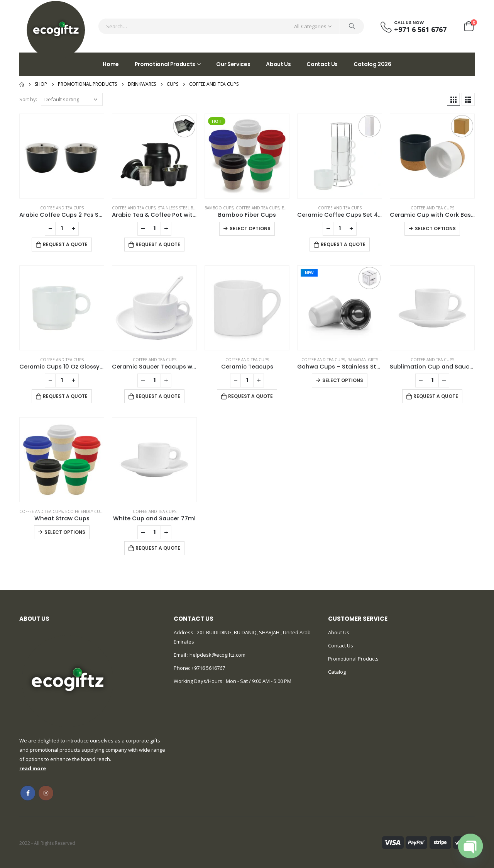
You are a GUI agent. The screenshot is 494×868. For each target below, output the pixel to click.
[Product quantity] (62, 229)
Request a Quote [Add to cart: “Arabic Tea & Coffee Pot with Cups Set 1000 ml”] (158, 244)
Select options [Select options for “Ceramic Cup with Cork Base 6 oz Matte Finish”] (435, 228)
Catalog (337, 672)
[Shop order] (72, 99)
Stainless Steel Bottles (182, 208)
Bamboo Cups (219, 208)
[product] (62, 156)
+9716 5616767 (208, 668)
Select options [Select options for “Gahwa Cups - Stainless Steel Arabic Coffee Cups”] (343, 380)
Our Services (233, 64)
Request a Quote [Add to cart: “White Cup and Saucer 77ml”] (158, 548)
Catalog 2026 (372, 64)
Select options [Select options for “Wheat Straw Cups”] (65, 532)
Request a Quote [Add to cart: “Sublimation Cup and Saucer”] (436, 396)
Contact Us (322, 64)
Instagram (46, 793)
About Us (278, 64)
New (309, 273)
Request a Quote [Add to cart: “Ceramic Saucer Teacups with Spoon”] (158, 396)
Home (111, 64)
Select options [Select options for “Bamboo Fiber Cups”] (250, 228)
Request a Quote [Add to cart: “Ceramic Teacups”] (250, 396)
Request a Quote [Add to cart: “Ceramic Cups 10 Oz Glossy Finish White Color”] (65, 396)
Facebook (28, 793)
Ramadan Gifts (363, 360)
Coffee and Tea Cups (62, 208)
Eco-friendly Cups (85, 511)
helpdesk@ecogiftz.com (217, 655)
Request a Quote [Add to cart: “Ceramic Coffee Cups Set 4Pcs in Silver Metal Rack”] (343, 244)
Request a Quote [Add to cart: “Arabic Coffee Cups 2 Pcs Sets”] (65, 244)
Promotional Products (165, 64)
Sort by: (28, 99)
